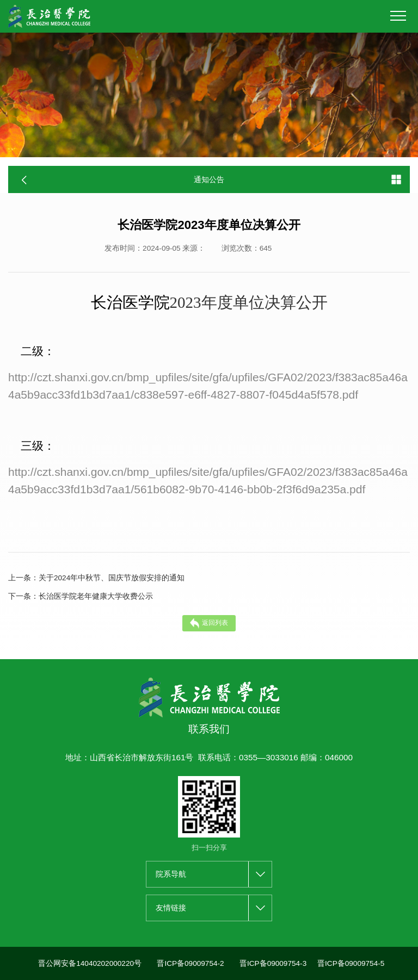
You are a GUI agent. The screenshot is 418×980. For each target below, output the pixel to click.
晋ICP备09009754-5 (351, 963)
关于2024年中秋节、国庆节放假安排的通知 (96, 578)
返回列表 (209, 624)
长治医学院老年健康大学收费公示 (81, 597)
